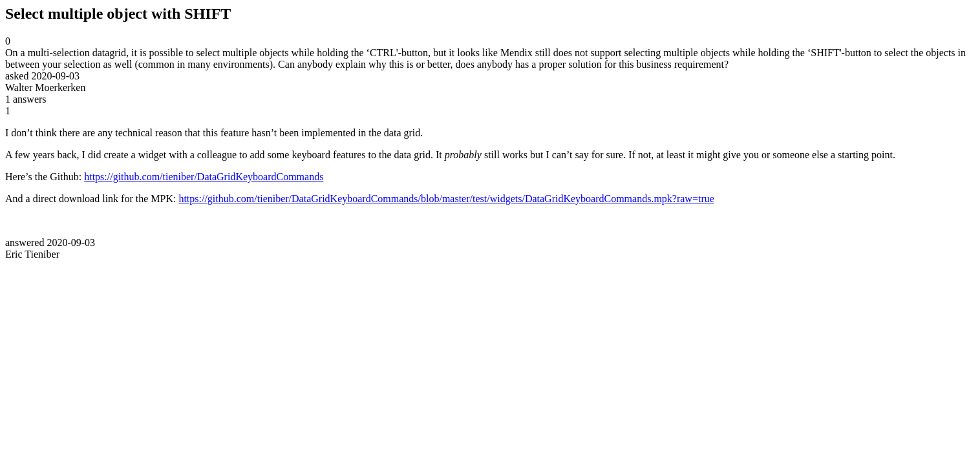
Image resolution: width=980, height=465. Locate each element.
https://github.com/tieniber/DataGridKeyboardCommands (204, 177)
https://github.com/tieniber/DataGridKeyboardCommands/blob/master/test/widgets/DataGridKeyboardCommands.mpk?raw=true (446, 199)
